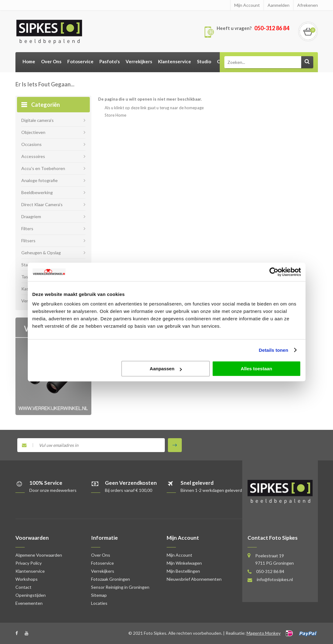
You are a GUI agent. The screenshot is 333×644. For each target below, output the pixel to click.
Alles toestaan (256, 369)
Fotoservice (80, 61)
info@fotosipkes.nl (275, 579)
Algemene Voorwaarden (39, 555)
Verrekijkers (139, 61)
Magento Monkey (264, 633)
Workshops (27, 579)
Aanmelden (279, 5)
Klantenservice (175, 61)
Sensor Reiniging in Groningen (120, 587)
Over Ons (51, 61)
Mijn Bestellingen (183, 571)
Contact (23, 587)
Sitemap (99, 595)
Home (29, 61)
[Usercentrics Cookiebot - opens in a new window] (274, 272)
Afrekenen (308, 5)
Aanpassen (166, 369)
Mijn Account (247, 5)
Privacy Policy (29, 563)
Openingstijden (31, 595)
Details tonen (274, 350)
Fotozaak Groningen (110, 579)
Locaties (99, 603)
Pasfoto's (110, 61)
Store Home (115, 115)
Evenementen (29, 603)
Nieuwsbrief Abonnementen (194, 579)
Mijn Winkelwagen (184, 563)
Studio (204, 61)
